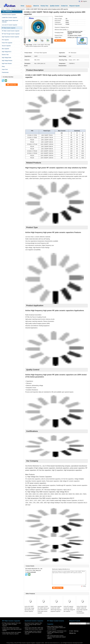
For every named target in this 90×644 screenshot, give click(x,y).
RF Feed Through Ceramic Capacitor (11, 34)
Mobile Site (72, 633)
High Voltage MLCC (7, 52)
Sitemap (76, 631)
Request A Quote (74, 6)
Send (88, 624)
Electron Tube (5, 55)
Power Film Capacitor (7, 43)
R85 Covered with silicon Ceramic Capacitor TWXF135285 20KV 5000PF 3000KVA (57, 637)
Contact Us (64, 6)
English (85, 1)
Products (29, 6)
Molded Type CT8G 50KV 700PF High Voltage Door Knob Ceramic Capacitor (34, 628)
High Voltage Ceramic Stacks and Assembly (10, 21)
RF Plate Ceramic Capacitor (18, 9)
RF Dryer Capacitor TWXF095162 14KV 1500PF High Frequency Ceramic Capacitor (57, 632)
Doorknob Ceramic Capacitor (9, 15)
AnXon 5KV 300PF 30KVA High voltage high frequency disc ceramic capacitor (29, 609)
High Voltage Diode (7, 58)
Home (22, 6)
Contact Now (61, 40)
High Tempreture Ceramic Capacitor (10, 37)
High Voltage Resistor (7, 61)
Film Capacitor (5, 40)
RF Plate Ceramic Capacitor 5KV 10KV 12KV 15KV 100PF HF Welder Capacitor (12, 624)
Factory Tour (45, 6)
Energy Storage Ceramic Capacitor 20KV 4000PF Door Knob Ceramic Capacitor (33, 632)
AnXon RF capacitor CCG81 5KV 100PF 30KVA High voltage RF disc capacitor (69, 609)
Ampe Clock (5, 69)
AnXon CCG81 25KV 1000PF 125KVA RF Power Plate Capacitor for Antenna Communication (82, 610)
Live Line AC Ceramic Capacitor (10, 25)
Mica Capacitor (5, 49)
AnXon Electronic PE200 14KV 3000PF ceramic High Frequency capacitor (12, 633)
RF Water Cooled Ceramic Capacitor (11, 31)
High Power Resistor (7, 64)
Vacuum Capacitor (6, 46)
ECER (81, 643)
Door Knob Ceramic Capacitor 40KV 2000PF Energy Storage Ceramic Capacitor (33, 624)
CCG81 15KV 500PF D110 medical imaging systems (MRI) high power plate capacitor (12, 629)
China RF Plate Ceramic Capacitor (22, 643)
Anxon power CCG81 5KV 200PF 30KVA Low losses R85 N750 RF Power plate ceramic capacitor (43, 610)
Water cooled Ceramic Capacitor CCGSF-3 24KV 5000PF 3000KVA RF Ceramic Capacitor (56, 628)
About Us (36, 6)
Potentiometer (5, 72)
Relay (3, 66)
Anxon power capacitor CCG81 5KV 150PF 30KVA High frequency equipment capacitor (56, 609)
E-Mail (71, 631)
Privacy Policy (10, 643)
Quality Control (55, 6)
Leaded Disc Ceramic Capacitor (9, 18)
